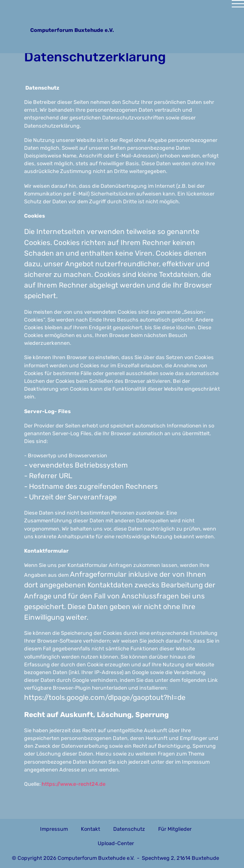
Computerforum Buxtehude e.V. (76, 30)
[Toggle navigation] (122, 7)
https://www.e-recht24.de (74, 784)
